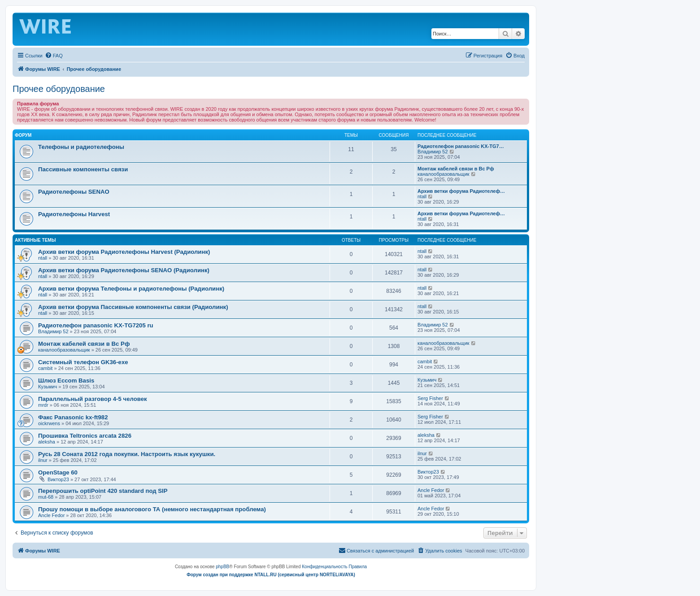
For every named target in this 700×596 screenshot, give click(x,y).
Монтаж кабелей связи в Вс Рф (456, 169)
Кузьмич (48, 387)
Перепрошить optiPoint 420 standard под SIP (103, 491)
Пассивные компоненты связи (83, 169)
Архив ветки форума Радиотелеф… (461, 191)
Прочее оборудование (59, 89)
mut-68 (46, 497)
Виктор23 (58, 479)
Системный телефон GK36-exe (83, 362)
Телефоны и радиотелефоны (81, 147)
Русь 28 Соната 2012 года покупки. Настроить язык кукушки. (127, 454)
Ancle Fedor (431, 490)
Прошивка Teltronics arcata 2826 (85, 436)
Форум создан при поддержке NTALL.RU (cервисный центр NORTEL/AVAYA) (271, 575)
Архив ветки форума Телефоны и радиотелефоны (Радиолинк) (131, 289)
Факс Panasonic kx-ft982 (73, 417)
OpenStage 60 (58, 472)
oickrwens (49, 423)
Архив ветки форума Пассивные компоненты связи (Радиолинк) (133, 307)
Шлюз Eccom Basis (66, 381)
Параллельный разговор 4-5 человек (93, 399)
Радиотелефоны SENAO (74, 192)
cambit (45, 368)
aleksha (47, 442)
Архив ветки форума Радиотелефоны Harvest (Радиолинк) (124, 252)
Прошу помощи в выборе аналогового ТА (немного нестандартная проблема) (152, 509)
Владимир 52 (433, 152)
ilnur (43, 460)
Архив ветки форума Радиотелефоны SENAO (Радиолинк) (124, 270)
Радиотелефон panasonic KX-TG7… (461, 146)
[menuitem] (54, 56)
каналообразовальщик (443, 174)
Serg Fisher (430, 398)
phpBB (222, 567)
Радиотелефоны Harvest (74, 214)
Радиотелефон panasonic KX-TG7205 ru (96, 325)
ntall (422, 196)
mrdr (43, 405)
